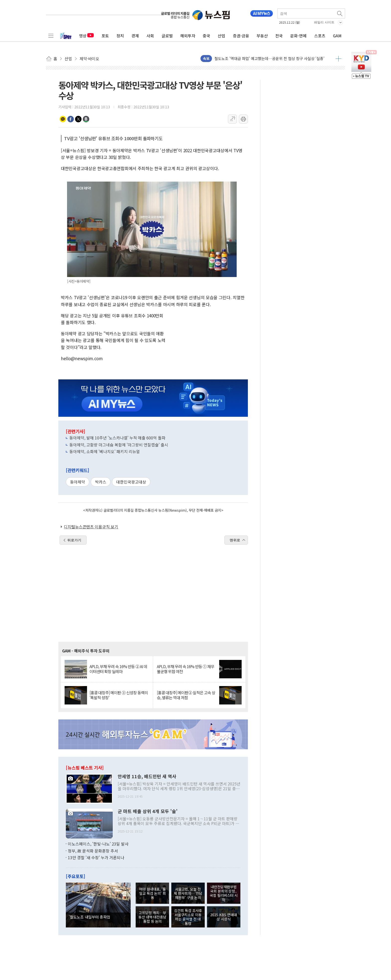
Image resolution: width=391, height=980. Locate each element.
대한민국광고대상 (131, 482)
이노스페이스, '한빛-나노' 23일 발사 (98, 844)
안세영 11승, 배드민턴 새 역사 (147, 776)
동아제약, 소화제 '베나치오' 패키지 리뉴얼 (105, 451)
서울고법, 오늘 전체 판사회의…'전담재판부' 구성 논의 (188, 893)
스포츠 (320, 36)
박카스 (101, 482)
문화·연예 (298, 36)
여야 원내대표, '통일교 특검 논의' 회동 (152, 893)
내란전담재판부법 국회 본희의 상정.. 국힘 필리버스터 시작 (224, 893)
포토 (105, 36)
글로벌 (167, 36)
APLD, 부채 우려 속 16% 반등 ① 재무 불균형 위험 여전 (186, 669)
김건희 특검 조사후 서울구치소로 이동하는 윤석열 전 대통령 (188, 917)
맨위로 (235, 540)
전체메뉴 (51, 36)
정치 (120, 36)
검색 (340, 13)
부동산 (262, 36)
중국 (206, 36)
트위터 (78, 119)
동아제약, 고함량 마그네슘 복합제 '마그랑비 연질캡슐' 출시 (119, 445)
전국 (279, 36)
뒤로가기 (74, 540)
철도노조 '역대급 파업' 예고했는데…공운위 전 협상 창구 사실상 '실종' (269, 58)
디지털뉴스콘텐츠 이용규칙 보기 (91, 527)
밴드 (86, 119)
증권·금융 (241, 36)
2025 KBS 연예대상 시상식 (224, 917)
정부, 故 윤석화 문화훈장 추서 (93, 851)
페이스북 (71, 119)
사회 (150, 36)
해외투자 (188, 36)
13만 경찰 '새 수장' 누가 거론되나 (96, 857)
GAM (337, 36)
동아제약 (78, 482)
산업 (221, 36)
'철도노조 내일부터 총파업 (90, 917)
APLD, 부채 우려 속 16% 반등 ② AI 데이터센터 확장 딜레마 (118, 669)
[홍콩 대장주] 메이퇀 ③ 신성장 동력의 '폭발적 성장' (119, 695)
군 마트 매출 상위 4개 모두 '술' (148, 811)
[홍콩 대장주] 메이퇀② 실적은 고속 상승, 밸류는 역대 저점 (186, 695)
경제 (135, 36)
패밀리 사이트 (324, 22)
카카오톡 (63, 119)
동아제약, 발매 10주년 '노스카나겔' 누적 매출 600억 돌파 (117, 438)
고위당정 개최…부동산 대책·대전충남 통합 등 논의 (152, 917)
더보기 (339, 59)
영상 (86, 36)
